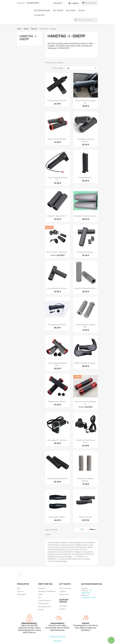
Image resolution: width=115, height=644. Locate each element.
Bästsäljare (22, 594)
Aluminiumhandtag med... (57, 139)
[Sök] (86, 20)
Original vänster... (86, 177)
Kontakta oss (43, 603)
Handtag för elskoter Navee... (86, 216)
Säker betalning (44, 600)
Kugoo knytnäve (86, 517)
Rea (19, 588)
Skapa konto (64, 594)
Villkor (41, 594)
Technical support (63, 607)
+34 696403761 (32, 3)
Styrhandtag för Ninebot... (57, 288)
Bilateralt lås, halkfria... (57, 402)
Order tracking (65, 588)
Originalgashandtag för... (57, 325)
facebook (58, 641)
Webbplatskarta (45, 607)
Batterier (58, 11)
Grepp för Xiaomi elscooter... (86, 288)
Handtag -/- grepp (28, 38)
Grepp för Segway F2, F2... (57, 216)
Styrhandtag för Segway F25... (86, 326)
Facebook (20, 574)
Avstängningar (42, 11)
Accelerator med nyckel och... (86, 441)
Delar (81, 11)
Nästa (93, 530)
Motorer (71, 11)
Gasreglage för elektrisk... (57, 440)
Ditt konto (65, 584)
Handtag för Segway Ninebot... (86, 140)
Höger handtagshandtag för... (57, 179)
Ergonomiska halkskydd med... (57, 364)
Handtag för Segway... (86, 252)
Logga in (63, 591)
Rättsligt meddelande (47, 591)
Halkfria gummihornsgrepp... (86, 363)
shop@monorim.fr (89, 598)
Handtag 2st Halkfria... (57, 517)
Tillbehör (39, 15)
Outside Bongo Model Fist (57, 478)
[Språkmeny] (58, 3)
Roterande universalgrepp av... (86, 403)
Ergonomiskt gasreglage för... (86, 102)
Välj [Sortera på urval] (82, 68)
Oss (40, 597)
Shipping (42, 588)
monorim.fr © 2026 (57, 637)
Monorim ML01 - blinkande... (57, 252)
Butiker (41, 610)
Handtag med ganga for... (57, 101)
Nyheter (20, 591)
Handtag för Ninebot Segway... (86, 480)
